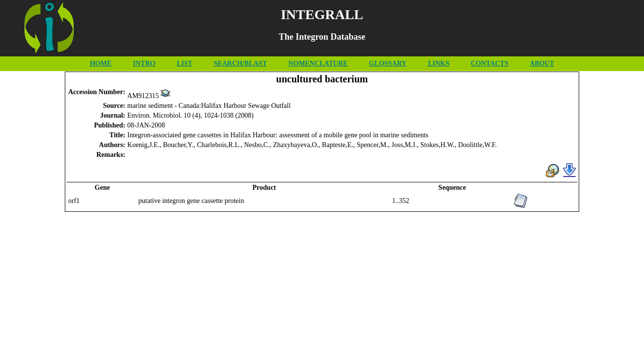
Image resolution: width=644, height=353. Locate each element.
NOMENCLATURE (318, 63)
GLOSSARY (388, 63)
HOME (101, 63)
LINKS (439, 63)
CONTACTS (490, 63)
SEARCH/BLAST (241, 63)
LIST (185, 63)
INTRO (144, 63)
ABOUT (542, 63)
